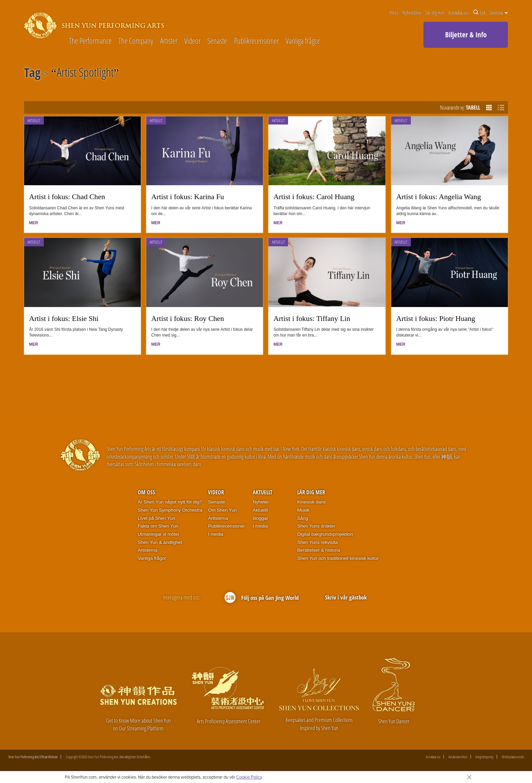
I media (216, 534)
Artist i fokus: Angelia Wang (439, 197)
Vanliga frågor (303, 41)
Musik (303, 510)
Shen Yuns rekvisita (318, 542)
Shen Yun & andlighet (160, 542)
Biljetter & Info (466, 35)
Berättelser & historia (319, 550)
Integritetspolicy (484, 757)
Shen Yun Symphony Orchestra (170, 510)
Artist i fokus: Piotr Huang (436, 319)
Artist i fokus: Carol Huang (314, 197)
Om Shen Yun (222, 510)
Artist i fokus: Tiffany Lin (312, 319)
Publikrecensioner (256, 41)
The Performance (90, 41)
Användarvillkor (458, 757)
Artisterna (148, 550)
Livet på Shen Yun (156, 518)
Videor (192, 41)
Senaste (217, 41)
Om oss (146, 492)
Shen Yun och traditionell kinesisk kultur (338, 558)
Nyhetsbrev (412, 13)
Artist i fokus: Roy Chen (188, 319)
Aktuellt (34, 121)
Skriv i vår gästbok (346, 597)
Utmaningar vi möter (159, 534)
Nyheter (261, 502)
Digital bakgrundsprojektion (325, 534)
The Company (136, 41)
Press (394, 13)
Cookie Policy (249, 777)
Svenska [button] (499, 13)
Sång (303, 518)
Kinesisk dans (311, 502)
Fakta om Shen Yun (158, 526)
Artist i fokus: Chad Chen (67, 197)
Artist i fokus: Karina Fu (188, 197)
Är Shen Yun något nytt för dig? (170, 502)
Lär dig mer (435, 13)
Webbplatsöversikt (513, 757)
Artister (169, 41)
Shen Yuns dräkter (316, 526)
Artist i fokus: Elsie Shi (64, 319)
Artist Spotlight (85, 74)
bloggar (261, 518)
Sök (479, 13)
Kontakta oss (459, 13)
